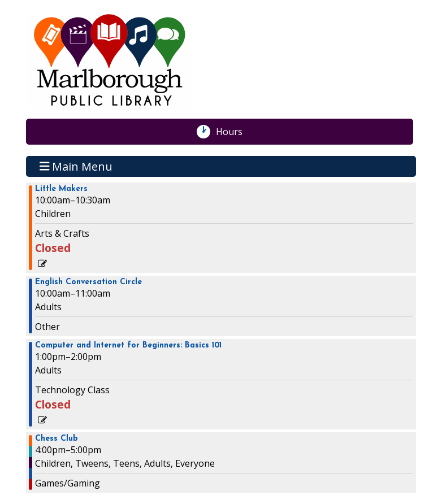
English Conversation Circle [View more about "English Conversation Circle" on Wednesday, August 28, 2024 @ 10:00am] (88, 283)
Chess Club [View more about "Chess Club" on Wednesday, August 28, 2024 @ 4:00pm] (57, 439)
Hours (235, 132)
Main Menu (76, 166)
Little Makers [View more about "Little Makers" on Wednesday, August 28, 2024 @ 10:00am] (61, 189)
